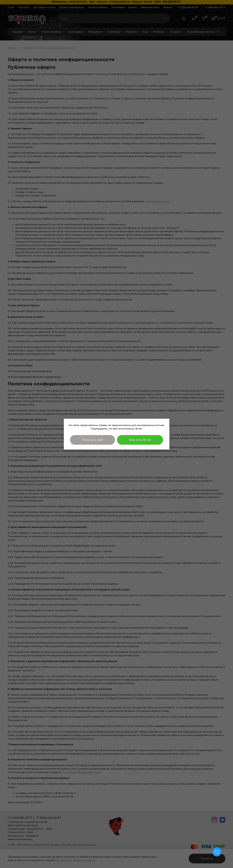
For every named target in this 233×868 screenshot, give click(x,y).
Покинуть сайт (93, 440)
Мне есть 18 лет (140, 440)
